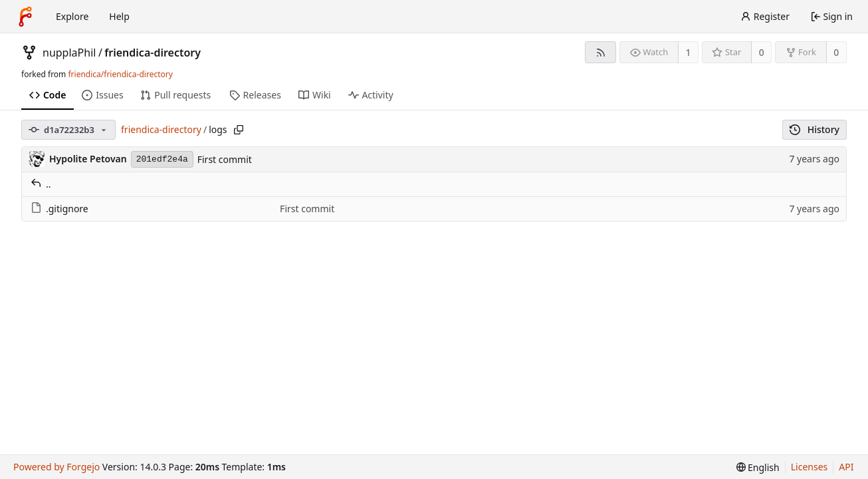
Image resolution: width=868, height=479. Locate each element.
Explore (72, 16)
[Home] (25, 17)
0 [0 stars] (762, 52)
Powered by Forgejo (56, 467)
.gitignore (59, 209)
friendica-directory (153, 53)
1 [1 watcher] (689, 52)
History (814, 129)
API (846, 467)
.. (41, 184)
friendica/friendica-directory (120, 74)
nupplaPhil (69, 53)
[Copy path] (239, 130)
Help (119, 16)
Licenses (810, 467)
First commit (225, 159)
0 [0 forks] (836, 52)
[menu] (758, 467)
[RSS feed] (600, 52)
